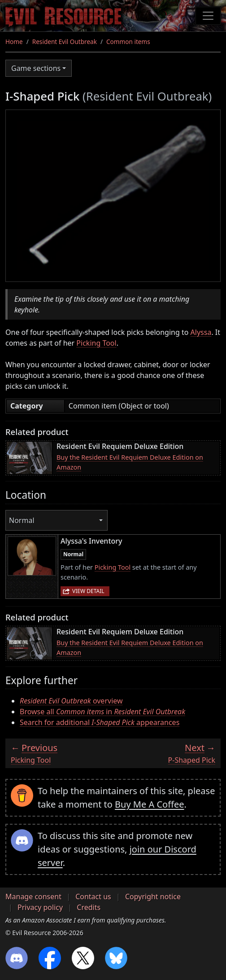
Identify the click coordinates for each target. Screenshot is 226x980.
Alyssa (201, 332)
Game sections (36, 68)
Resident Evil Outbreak (65, 42)
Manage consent (33, 897)
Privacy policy (40, 907)
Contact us (93, 897)
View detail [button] (88, 591)
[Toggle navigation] (208, 16)
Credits (89, 907)
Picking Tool (96, 343)
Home (14, 42)
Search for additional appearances (100, 722)
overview (71, 701)
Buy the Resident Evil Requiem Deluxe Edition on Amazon (130, 462)
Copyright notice (153, 897)
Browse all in (102, 712)
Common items (128, 42)
